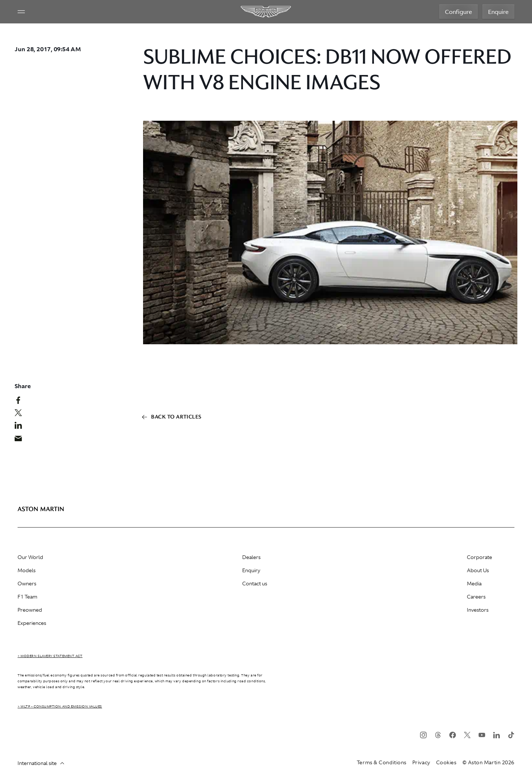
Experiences (32, 623)
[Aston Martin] (266, 12)
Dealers (251, 557)
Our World (30, 557)
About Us (478, 570)
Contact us (255, 584)
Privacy (421, 762)
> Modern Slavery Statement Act (50, 656)
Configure (458, 12)
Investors (478, 610)
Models (27, 570)
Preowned (30, 610)
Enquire (498, 12)
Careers (476, 597)
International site (41, 763)
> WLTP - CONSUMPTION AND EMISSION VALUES (60, 706)
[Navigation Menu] (21, 12)
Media (474, 584)
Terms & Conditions (382, 762)
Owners (27, 584)
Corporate (479, 557)
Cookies (446, 762)
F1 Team (27, 597)
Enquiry (251, 570)
